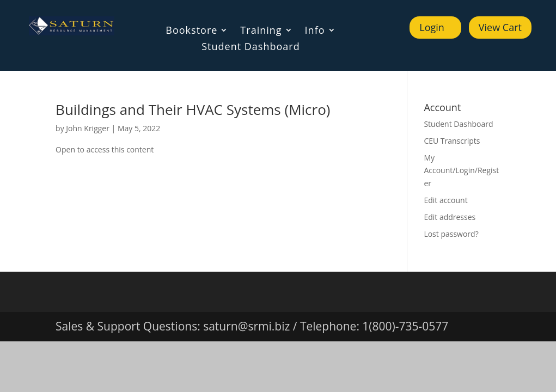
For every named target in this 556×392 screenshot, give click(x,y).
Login (432, 27)
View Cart (500, 27)
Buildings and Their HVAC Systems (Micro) (193, 109)
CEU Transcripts (452, 141)
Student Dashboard (250, 48)
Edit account (445, 200)
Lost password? (451, 234)
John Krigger (88, 128)
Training (261, 31)
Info (315, 31)
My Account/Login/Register (461, 171)
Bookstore (191, 31)
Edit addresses (450, 217)
